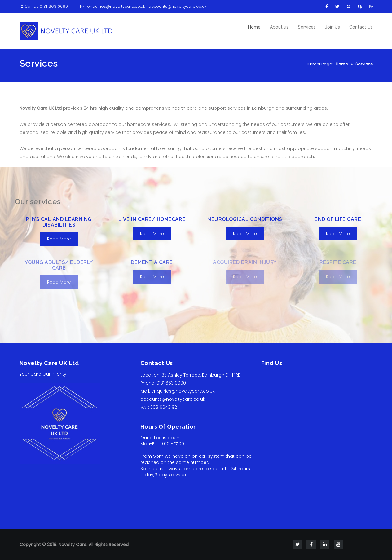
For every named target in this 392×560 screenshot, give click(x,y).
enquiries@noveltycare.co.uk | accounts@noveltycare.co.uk (143, 6)
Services (307, 27)
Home (254, 27)
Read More (59, 239)
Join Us (333, 27)
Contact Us (361, 27)
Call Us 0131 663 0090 (44, 6)
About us (279, 27)
